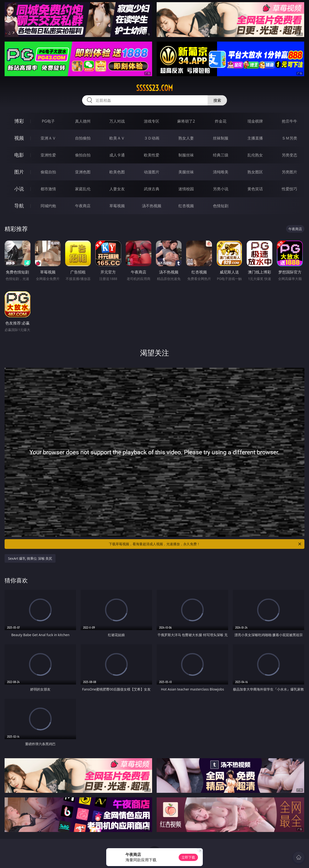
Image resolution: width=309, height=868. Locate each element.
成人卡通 (117, 155)
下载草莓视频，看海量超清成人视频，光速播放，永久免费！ (205, 544)
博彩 (19, 121)
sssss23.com (154, 88)
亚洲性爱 (48, 155)
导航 (19, 206)
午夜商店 (83, 206)
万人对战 (117, 121)
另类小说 (221, 189)
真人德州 (83, 121)
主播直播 (255, 138)
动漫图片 (152, 172)
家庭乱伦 (83, 189)
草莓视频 (117, 206)
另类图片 (289, 172)
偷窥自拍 (48, 172)
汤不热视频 (152, 206)
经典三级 (221, 155)
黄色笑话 (255, 189)
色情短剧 (221, 206)
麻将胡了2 (186, 121)
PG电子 (48, 121)
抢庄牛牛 (289, 121)
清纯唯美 (221, 172)
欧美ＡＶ (117, 138)
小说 (19, 189)
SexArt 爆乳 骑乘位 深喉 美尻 (30, 558)
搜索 (217, 100)
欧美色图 (117, 172)
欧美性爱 (152, 155)
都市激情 (48, 189)
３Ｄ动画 (152, 138)
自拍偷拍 (83, 138)
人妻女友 (117, 189)
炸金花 (221, 121)
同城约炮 (48, 206)
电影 (19, 155)
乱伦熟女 (255, 155)
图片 (19, 172)
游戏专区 (152, 121)
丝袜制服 (221, 138)
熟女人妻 (186, 138)
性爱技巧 (289, 189)
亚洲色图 (83, 172)
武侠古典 (152, 189)
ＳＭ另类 (289, 138)
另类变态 (289, 155)
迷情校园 (186, 189)
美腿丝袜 (186, 172)
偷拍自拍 (83, 155)
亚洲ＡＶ (48, 138)
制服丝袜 (186, 155)
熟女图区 (255, 172)
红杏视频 (186, 206)
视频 (19, 138)
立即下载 (188, 857)
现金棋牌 (255, 121)
